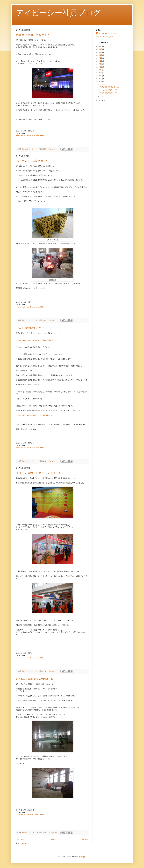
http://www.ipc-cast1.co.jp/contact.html (30, 136)
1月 (102, 97)
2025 (100, 49)
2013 (100, 100)
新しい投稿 (20, 840)
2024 (100, 52)
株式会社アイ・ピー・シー (108, 33)
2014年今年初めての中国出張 (35, 679)
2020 (100, 64)
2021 (100, 61)
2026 (100, 46)
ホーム (53, 840)
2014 (100, 82)
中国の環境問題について (32, 328)
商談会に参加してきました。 (35, 35)
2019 (100, 67)
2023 (100, 55)
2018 (100, 70)
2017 (100, 73)
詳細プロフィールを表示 (105, 37)
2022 (100, 58)
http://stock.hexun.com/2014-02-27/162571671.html (35, 415)
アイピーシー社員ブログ (58, 13)
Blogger (83, 857)
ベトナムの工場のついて (32, 161)
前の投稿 (85, 840)
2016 (100, 76)
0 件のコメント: (53, 149)
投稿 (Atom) (24, 843)
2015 (100, 79)
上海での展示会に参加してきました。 (40, 473)
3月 (102, 84)
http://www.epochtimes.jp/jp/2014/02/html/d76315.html (36, 340)
